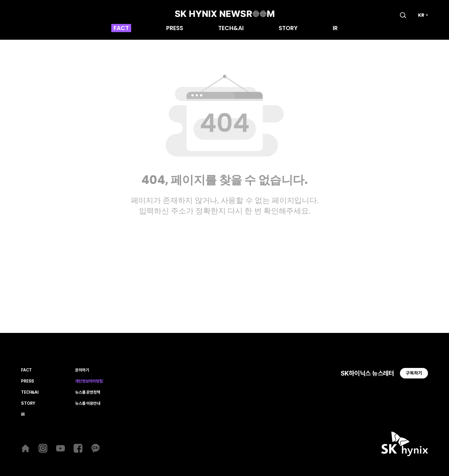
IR (335, 29)
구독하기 (414, 373)
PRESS (175, 29)
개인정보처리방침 (89, 381)
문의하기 (82, 370)
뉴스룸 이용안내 (88, 403)
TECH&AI (231, 29)
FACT (121, 29)
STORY (288, 29)
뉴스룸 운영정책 (88, 392)
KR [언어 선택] (421, 15)
